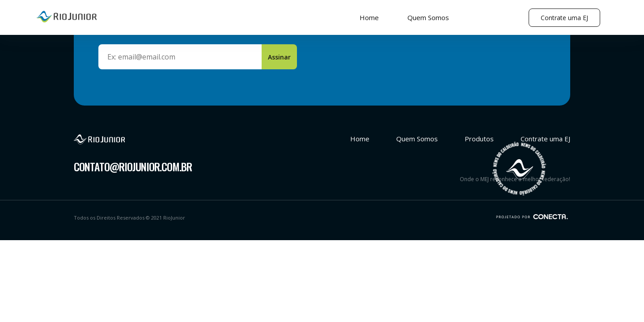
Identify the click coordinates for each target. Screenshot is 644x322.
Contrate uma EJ (564, 18)
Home (369, 17)
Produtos (479, 139)
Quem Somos (428, 17)
